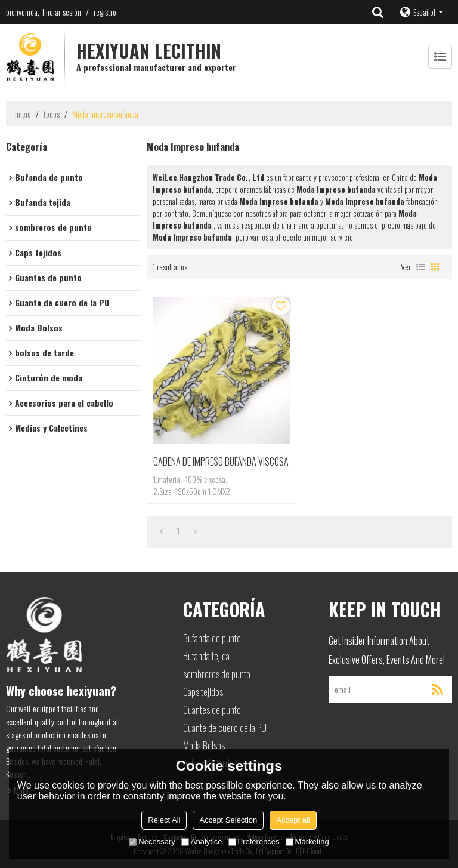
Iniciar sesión (62, 12)
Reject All (164, 820)
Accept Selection (228, 820)
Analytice (202, 841)
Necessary (152, 841)
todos (52, 114)
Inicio (23, 114)
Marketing (307, 841)
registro (105, 12)
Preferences (254, 841)
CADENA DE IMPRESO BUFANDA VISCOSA (221, 461)
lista (420, 267)
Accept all (293, 820)
